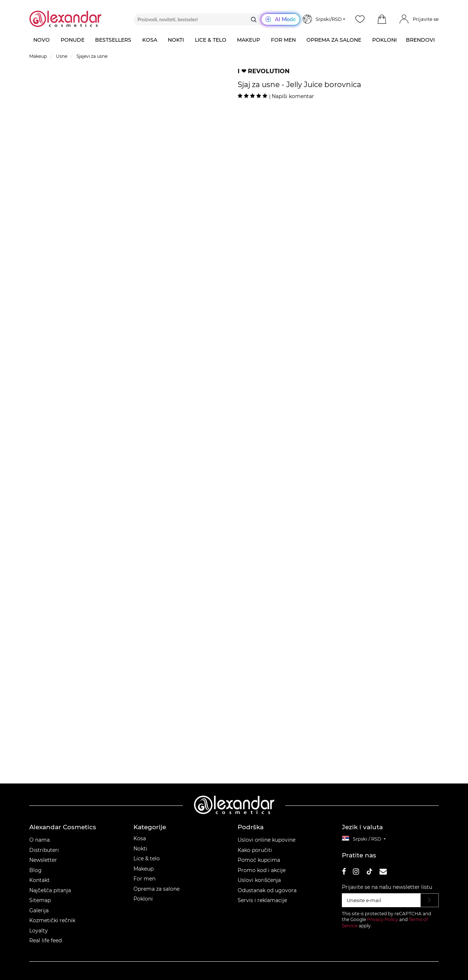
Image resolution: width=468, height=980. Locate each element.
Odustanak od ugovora (267, 890)
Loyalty (39, 931)
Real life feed (46, 940)
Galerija (39, 910)
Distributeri (44, 850)
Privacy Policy (383, 919)
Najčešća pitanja (50, 890)
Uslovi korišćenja (259, 880)
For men (144, 879)
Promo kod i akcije (262, 870)
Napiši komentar (293, 96)
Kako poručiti (255, 850)
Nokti (140, 849)
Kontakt (39, 880)
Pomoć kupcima (259, 860)
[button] (382, 19)
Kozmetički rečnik (52, 920)
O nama (39, 840)
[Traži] (254, 19)
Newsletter (43, 860)
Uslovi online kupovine (267, 840)
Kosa (140, 838)
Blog (35, 870)
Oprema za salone (156, 889)
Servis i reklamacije (262, 900)
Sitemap (40, 900)
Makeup (144, 869)
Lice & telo (147, 859)
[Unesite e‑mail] (381, 900)
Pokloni (143, 899)
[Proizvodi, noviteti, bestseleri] (217, 19)
